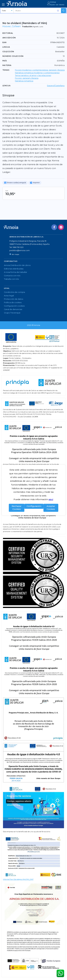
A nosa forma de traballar (16, 272)
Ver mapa (14, 254)
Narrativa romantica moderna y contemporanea (37, 73)
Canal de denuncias (13, 309)
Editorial (8, 33)
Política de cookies (13, 302)
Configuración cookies (14, 306)
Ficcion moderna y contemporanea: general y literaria (40, 70)
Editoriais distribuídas (14, 269)
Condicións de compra (14, 292)
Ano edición (9, 38)
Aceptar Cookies (51, 508)
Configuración (34, 506)
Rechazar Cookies (17, 508)
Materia (7, 65)
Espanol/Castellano (56, 86)
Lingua (6, 47)
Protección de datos (14, 299)
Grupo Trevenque (12, 313)
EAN (4, 42)
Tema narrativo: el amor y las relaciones (33, 75)
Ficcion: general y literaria (27, 78)
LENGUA (6, 86)
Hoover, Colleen (12, 26)
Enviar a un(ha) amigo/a (15, 183)
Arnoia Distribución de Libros (17, 265)
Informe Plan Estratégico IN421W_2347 (18, 879)
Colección (8, 52)
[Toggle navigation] (3, 5)
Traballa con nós (11, 279)
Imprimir (35, 183)
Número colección (13, 56)
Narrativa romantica (24, 81)
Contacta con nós (12, 276)
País (5, 61)
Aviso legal (9, 296)
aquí (51, 500)
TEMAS (6, 70)
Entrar (53, 2)
